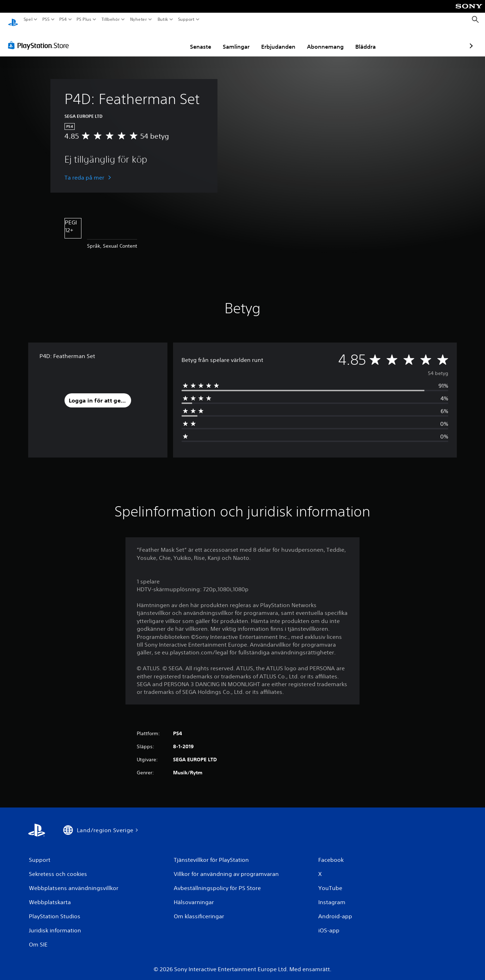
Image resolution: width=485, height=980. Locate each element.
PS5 (46, 19)
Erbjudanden (237, 40)
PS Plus (84, 19)
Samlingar (195, 40)
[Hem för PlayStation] (13, 20)
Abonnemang (284, 40)
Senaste (159, 40)
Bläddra (324, 40)
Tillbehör (110, 19)
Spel (28, 19)
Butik (163, 19)
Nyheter (139, 19)
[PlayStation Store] (40, 38)
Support (186, 19)
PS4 (63, 19)
